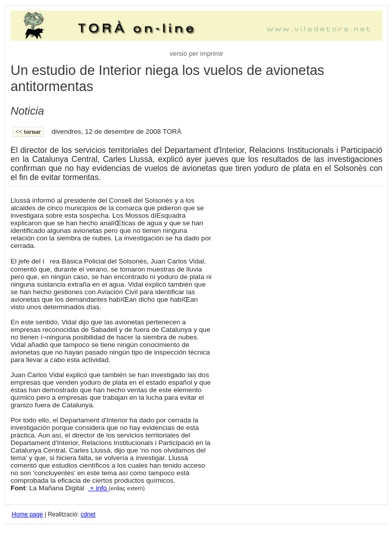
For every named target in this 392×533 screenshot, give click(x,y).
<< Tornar (28, 132)
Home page (27, 514)
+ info (98, 488)
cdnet (88, 514)
